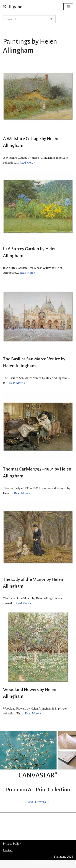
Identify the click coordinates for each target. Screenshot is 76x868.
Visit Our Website (38, 802)
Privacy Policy (12, 844)
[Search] (25, 19)
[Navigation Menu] (68, 7)
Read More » (28, 163)
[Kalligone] (13, 7)
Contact (8, 850)
